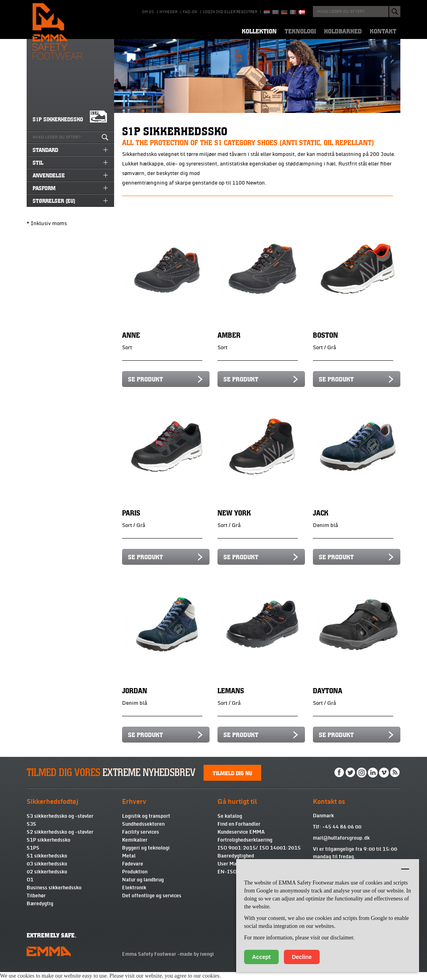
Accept (261, 957)
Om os (148, 12)
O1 (30, 888)
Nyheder (168, 12)
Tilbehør (36, 904)
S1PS (33, 856)
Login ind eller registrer (230, 12)
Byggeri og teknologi (146, 856)
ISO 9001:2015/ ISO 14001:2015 (259, 856)
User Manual (232, 872)
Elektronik (134, 896)
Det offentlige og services (152, 904)
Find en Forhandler (239, 832)
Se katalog (230, 824)
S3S (31, 832)
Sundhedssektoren (143, 832)
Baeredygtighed (236, 864)
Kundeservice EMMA (241, 840)
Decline (302, 957)
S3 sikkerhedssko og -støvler (60, 824)
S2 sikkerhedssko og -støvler (60, 840)
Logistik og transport (146, 824)
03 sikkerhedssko (47, 872)
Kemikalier (135, 848)
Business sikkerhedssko (54, 896)
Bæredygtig (40, 912)
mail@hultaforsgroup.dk (341, 846)
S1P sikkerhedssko (49, 848)
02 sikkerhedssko (47, 880)
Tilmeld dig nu (232, 781)
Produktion (135, 880)
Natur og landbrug (143, 888)
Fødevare (133, 872)
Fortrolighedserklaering (245, 848)
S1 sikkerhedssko (47, 864)
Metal (129, 864)
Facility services (141, 840)
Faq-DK (190, 12)
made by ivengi (197, 962)
